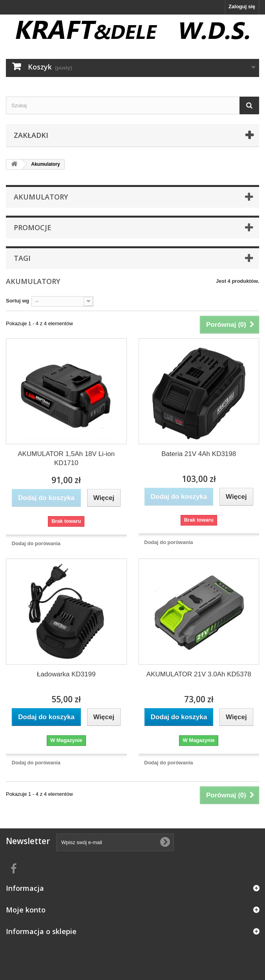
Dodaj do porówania (36, 543)
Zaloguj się (242, 6)
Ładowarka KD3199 (66, 674)
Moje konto (26, 910)
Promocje (33, 227)
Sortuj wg (17, 301)
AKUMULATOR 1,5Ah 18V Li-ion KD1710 (66, 458)
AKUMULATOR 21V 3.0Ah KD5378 (199, 674)
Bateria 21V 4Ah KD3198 (199, 454)
